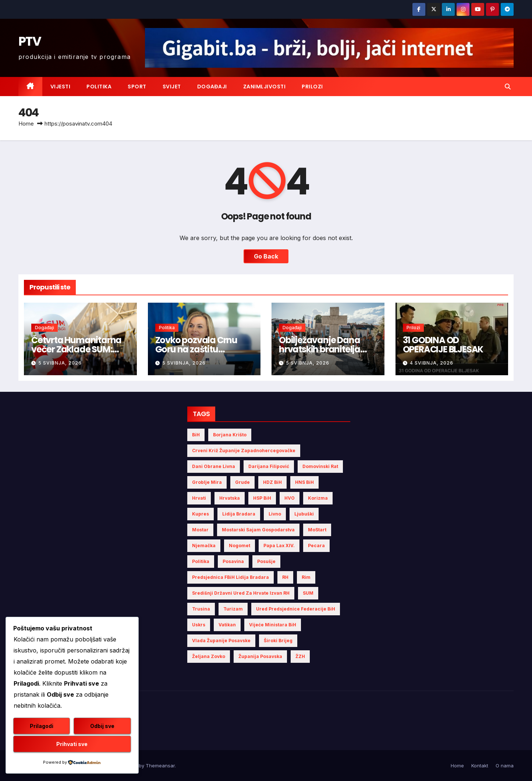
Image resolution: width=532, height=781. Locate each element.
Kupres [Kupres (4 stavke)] (201, 514)
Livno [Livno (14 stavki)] (275, 514)
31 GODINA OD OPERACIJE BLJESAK (443, 345)
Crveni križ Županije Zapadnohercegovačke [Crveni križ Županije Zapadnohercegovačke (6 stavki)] (244, 451)
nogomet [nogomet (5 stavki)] (240, 546)
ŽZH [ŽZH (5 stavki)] (300, 656)
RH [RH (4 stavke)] (285, 577)
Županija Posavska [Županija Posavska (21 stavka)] (260, 656)
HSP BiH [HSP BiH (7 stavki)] (262, 498)
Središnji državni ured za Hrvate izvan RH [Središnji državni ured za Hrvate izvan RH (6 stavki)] (241, 593)
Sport (137, 87)
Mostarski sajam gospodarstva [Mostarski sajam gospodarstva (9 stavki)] (258, 530)
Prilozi (312, 87)
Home (26, 124)
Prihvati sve (72, 744)
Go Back (266, 256)
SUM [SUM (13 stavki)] (308, 593)
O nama (505, 766)
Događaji (212, 87)
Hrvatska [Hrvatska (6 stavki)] (230, 498)
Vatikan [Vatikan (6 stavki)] (227, 625)
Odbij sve (102, 726)
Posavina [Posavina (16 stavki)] (233, 561)
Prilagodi (42, 726)
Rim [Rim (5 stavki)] (306, 577)
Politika (99, 87)
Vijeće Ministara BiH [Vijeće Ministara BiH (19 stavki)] (273, 625)
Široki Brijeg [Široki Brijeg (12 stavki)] (278, 641)
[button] (508, 87)
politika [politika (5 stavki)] (201, 561)
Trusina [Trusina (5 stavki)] (201, 609)
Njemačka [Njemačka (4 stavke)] (204, 546)
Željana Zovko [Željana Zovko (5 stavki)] (209, 656)
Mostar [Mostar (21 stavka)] (200, 530)
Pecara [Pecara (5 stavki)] (316, 546)
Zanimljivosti (265, 87)
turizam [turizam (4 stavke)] (233, 609)
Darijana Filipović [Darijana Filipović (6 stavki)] (269, 466)
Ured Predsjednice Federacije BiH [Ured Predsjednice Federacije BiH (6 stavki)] (296, 609)
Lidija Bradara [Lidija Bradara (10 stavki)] (239, 514)
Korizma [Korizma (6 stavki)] (318, 498)
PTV (30, 41)
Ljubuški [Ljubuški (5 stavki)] (304, 514)
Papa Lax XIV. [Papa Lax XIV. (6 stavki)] (279, 546)
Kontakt (480, 766)
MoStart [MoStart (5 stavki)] (317, 530)
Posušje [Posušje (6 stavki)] (266, 561)
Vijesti (61, 87)
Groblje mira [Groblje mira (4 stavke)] (207, 482)
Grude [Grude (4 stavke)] (242, 482)
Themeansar (160, 766)
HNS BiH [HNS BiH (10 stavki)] (304, 482)
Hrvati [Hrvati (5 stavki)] (199, 498)
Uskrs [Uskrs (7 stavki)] (199, 625)
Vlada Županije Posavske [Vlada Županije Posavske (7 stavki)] (221, 641)
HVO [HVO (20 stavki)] (290, 498)
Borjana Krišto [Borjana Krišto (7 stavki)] (230, 435)
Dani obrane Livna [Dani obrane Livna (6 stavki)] (214, 466)
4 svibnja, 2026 (432, 363)
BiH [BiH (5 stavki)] (196, 435)
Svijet (172, 87)
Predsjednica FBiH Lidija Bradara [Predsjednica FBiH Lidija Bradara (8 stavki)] (230, 577)
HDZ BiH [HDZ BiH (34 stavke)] (272, 482)
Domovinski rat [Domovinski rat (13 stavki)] (320, 466)
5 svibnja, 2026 (60, 363)
